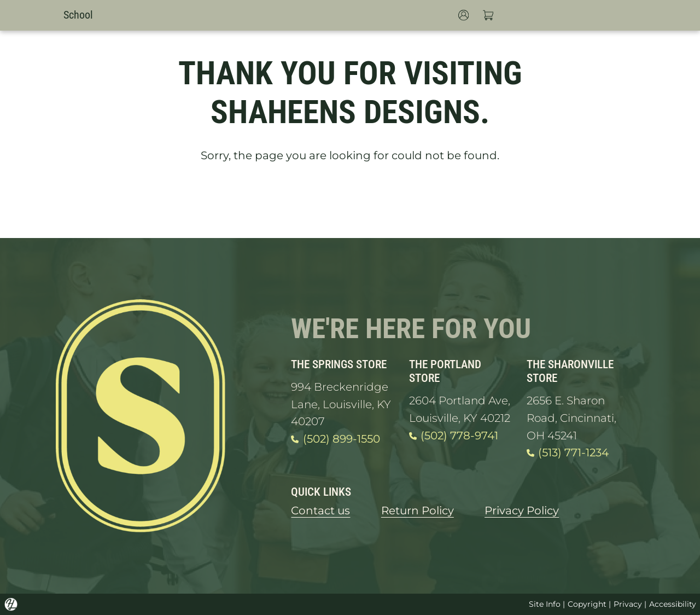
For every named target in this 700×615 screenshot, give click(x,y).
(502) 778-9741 (454, 436)
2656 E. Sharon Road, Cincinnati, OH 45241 (571, 418)
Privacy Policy (522, 510)
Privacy (628, 604)
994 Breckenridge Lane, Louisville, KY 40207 (341, 404)
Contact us (320, 510)
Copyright (587, 604)
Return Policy (418, 510)
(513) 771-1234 (568, 453)
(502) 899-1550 (335, 439)
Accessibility (673, 604)
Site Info (545, 604)
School (78, 15)
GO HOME (350, 201)
